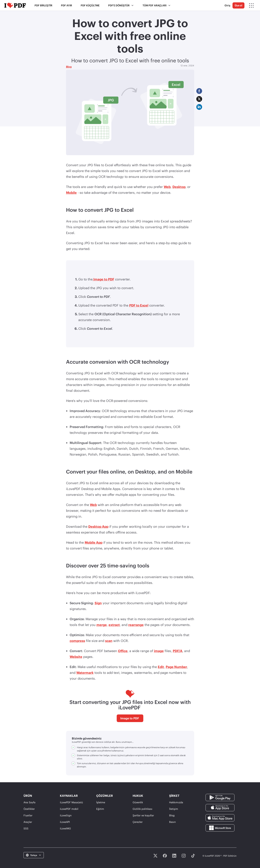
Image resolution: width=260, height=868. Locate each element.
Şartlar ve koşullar (143, 815)
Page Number (176, 667)
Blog (69, 67)
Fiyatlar (28, 815)
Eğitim (100, 809)
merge (102, 625)
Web (167, 187)
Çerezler (138, 822)
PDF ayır (66, 5)
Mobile (71, 193)
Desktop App (98, 526)
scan (109, 641)
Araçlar (28, 822)
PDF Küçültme (90, 5)
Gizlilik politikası (142, 809)
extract (114, 625)
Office (123, 651)
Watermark (85, 673)
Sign (98, 603)
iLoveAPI (65, 822)
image (159, 651)
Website (76, 657)
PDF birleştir (43, 5)
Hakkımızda (176, 802)
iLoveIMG (65, 828)
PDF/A (178, 651)
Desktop (179, 187)
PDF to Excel (139, 305)
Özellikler (29, 809)
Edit (161, 667)
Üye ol (238, 5)
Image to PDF (103, 279)
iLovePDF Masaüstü (71, 802)
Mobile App (94, 542)
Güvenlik (138, 802)
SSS (26, 828)
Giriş (227, 5)
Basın (172, 822)
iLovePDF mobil (69, 809)
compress (77, 641)
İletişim (174, 809)
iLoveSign (66, 815)
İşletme (101, 802)
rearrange (136, 625)
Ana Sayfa (29, 802)
